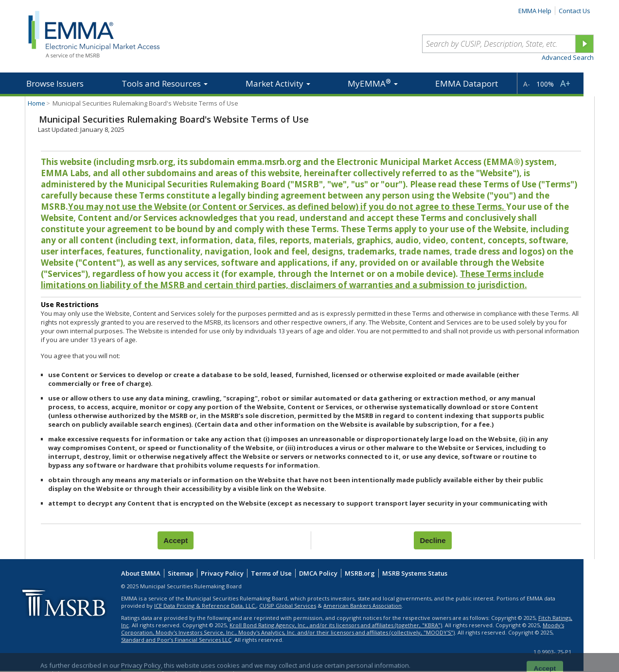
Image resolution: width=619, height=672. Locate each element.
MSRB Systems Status (415, 573)
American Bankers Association (363, 606)
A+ (565, 83)
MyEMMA (373, 83)
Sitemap (181, 573)
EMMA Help (535, 11)
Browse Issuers (55, 83)
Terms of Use (271, 573)
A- (527, 84)
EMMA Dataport (467, 83)
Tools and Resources (165, 83)
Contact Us (575, 11)
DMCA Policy (318, 573)
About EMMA (141, 573)
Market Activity (278, 83)
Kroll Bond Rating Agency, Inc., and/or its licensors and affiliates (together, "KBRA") (336, 625)
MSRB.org (360, 573)
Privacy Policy (222, 573)
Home (36, 103)
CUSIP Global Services (288, 606)
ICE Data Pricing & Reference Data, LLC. (205, 606)
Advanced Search (568, 57)
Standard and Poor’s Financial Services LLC (176, 640)
